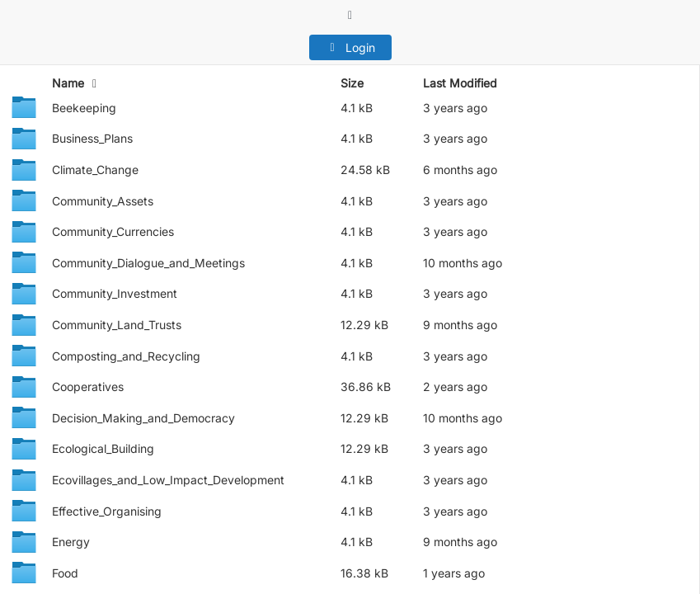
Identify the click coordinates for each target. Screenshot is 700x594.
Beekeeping (84, 108)
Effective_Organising (107, 511)
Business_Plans (92, 138)
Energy (71, 542)
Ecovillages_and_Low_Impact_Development (168, 480)
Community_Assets (103, 201)
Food (65, 573)
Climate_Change (95, 170)
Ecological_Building (103, 448)
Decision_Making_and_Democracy (143, 418)
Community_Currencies (113, 231)
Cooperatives (88, 387)
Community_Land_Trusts (117, 325)
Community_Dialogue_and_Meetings (148, 263)
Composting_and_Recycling (126, 356)
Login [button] (350, 47)
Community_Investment (115, 293)
